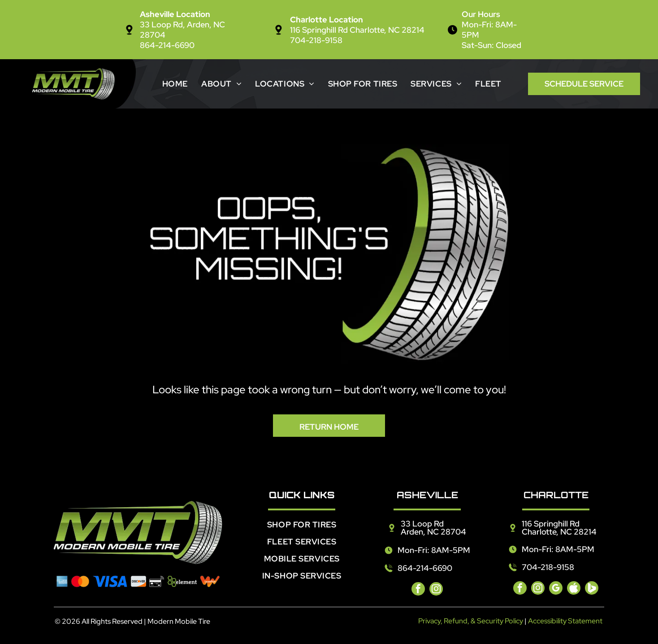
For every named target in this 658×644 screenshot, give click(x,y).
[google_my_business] (556, 589)
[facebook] (418, 590)
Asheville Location (175, 14)
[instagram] (436, 590)
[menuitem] (175, 84)
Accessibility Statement (565, 621)
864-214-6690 (167, 45)
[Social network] (574, 589)
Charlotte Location (327, 20)
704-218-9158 (316, 40)
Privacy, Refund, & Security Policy (471, 621)
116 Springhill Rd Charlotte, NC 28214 (357, 30)
